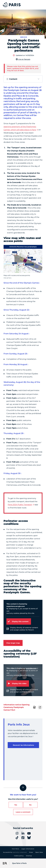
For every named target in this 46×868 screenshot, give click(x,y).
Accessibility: (15, 852)
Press (31, 852)
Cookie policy (19, 856)
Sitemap (29, 856)
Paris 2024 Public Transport (20, 505)
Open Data (39, 852)
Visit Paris (15, 849)
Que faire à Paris (19, 863)
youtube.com (31, 668)
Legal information (28, 849)
